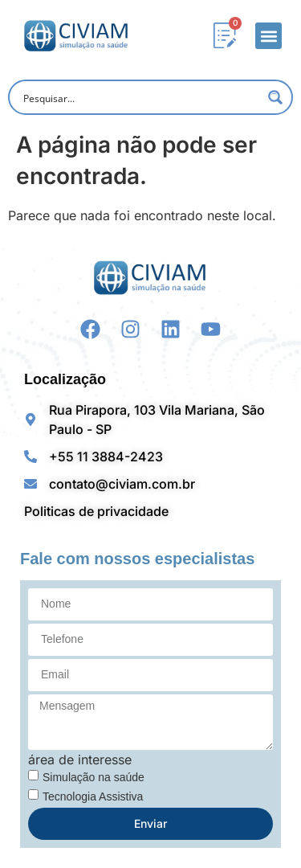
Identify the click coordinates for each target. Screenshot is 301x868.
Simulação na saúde (94, 777)
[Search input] (140, 97)
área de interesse (80, 759)
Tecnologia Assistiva (93, 796)
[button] (268, 36)
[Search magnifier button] (275, 97)
